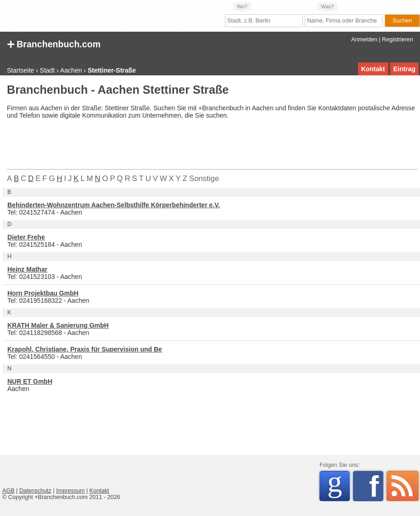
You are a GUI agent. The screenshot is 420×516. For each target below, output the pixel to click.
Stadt (48, 70)
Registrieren (398, 40)
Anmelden (364, 40)
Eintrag (404, 69)
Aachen (71, 70)
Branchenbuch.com (54, 43)
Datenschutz (35, 491)
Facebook (376, 486)
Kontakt (373, 69)
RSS (403, 486)
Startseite (20, 70)
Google (339, 485)
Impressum (70, 491)
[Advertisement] (174, 146)
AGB (8, 491)
